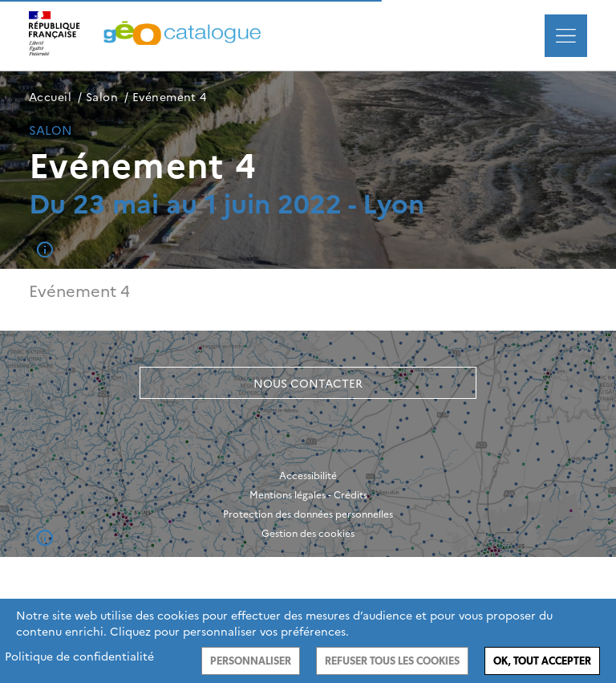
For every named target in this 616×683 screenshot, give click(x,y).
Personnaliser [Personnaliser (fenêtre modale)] (251, 661)
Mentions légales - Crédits (308, 494)
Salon (102, 96)
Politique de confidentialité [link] (79, 656)
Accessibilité (308, 475)
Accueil (50, 96)
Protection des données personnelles (308, 514)
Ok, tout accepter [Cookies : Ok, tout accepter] (542, 661)
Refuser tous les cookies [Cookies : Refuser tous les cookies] (392, 661)
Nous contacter (308, 383)
